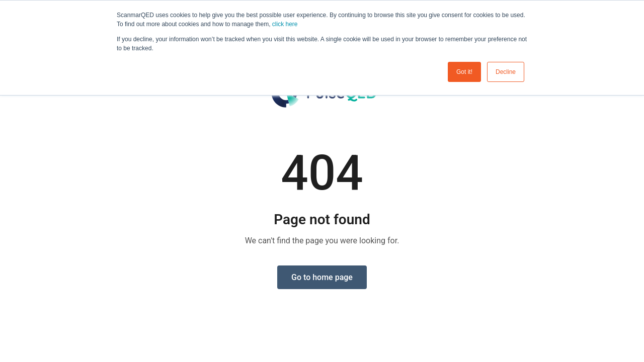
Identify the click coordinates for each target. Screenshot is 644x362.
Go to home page (322, 277)
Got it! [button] (464, 72)
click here (285, 24)
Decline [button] (506, 72)
